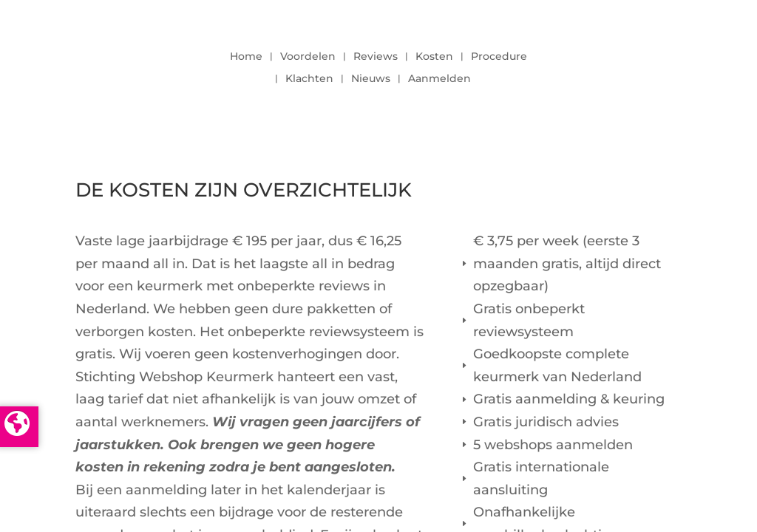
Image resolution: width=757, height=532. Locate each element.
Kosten (434, 57)
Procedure (499, 57)
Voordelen (308, 57)
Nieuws (371, 79)
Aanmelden (439, 79)
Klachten (309, 79)
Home (246, 57)
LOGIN (641, 64)
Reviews (376, 57)
